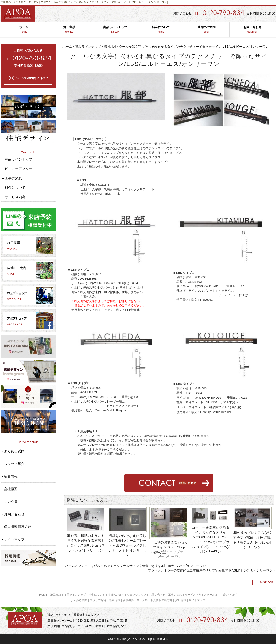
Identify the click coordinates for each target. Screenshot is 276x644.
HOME (43, 595)
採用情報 (181, 600)
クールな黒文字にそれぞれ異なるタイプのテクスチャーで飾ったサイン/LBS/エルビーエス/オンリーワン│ (109, 2)
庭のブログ (230, 595)
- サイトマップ (13, 539)
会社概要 (128, 600)
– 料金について (14, 187)
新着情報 (115, 600)
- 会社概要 (10, 489)
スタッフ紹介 (98, 600)
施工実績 (69, 29)
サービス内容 (193, 595)
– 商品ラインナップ (17, 159)
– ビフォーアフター (17, 169)
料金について (161, 29)
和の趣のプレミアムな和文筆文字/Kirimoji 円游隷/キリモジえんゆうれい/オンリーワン (252, 540)
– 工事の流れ (12, 178)
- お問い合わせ (13, 514)
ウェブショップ (137, 595)
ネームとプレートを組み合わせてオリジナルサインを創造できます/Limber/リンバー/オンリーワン (135, 566)
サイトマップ (197, 600)
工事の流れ (175, 595)
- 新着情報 (10, 476)
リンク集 (142, 600)
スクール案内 (212, 595)
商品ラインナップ (115, 29)
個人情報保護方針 (161, 600)
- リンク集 (10, 501)
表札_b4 (110, 47)
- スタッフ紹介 (13, 464)
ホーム (24, 29)
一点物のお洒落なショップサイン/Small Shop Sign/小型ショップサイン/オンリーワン (169, 550)
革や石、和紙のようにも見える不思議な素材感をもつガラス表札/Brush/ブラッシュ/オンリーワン (86, 543)
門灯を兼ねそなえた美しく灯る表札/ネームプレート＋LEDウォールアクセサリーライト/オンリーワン (127, 545)
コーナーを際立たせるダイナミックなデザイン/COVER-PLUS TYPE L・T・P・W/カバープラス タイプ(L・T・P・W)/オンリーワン (211, 539)
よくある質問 (79, 600)
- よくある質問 (13, 451)
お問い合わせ (252, 29)
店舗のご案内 (207, 29)
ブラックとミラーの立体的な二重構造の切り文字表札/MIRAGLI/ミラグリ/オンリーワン (210, 570)
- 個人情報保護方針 (17, 527)
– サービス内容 (14, 197)
